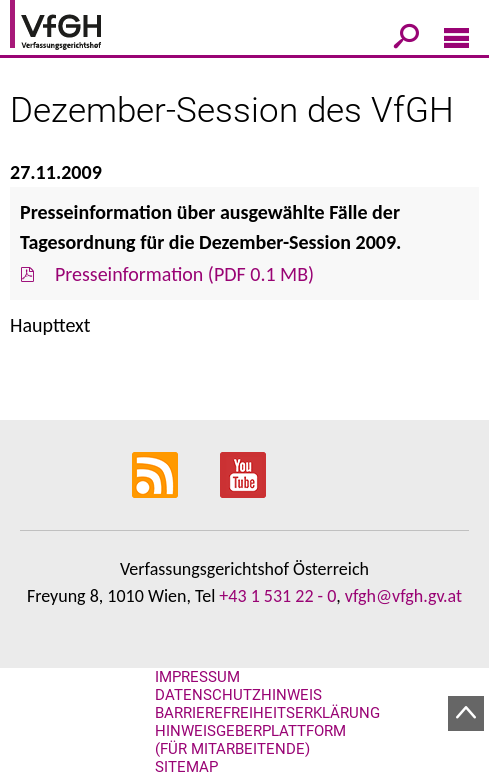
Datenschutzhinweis (238, 695)
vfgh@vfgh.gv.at (403, 596)
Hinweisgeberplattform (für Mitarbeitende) (250, 740)
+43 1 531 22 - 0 (277, 596)
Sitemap (186, 767)
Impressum (197, 677)
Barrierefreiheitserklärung (267, 713)
